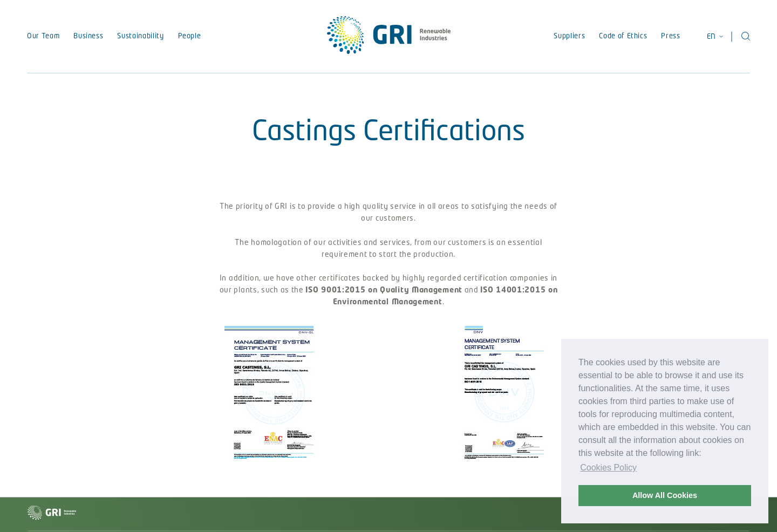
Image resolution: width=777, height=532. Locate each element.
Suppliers (569, 36)
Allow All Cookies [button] (665, 495)
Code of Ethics (623, 36)
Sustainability (140, 36)
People (190, 36)
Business (88, 36)
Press (670, 36)
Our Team (43, 36)
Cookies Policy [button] (608, 468)
